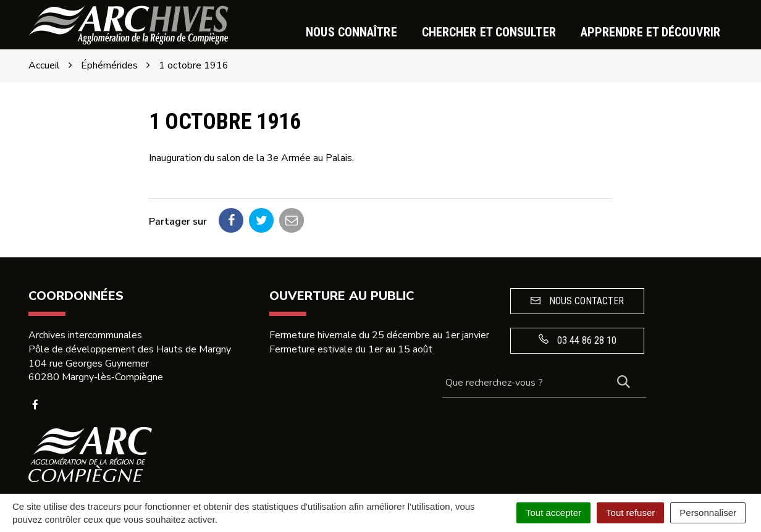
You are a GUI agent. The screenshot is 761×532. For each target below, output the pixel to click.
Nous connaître (351, 32)
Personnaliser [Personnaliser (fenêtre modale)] (708, 513)
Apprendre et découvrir (650, 32)
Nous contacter (577, 301)
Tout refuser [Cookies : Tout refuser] (630, 513)
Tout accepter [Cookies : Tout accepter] (553, 513)
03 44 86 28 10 (578, 340)
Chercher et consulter (489, 32)
